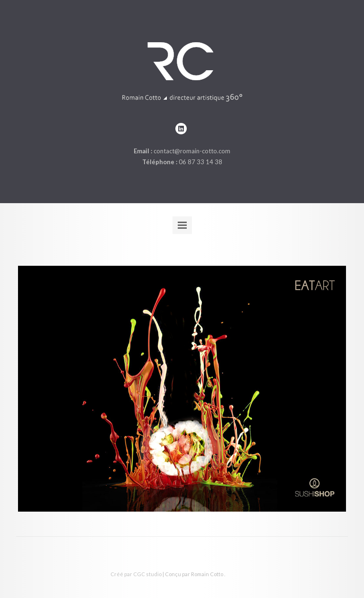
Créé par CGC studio (136, 574)
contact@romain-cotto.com (192, 151)
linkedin (181, 129)
